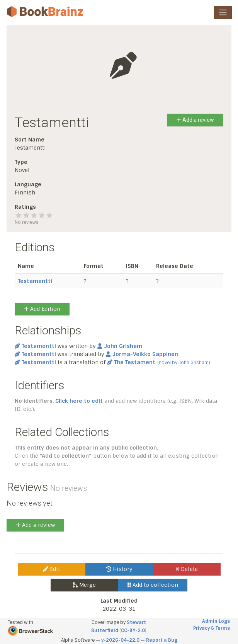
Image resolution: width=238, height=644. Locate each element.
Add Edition (42, 309)
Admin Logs (216, 621)
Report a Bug (162, 640)
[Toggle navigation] (223, 12)
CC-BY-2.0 (133, 630)
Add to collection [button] (153, 585)
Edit (51, 569)
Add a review (195, 120)
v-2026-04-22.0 (120, 640)
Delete (187, 569)
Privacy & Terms (212, 628)
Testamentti (35, 281)
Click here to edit (79, 401)
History (119, 569)
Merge (84, 585)
